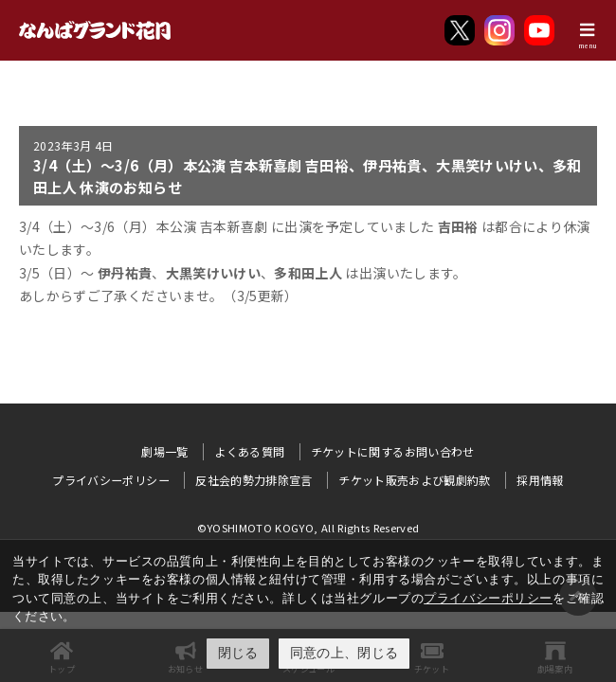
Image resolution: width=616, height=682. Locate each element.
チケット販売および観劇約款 (415, 480)
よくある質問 (249, 451)
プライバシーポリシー (488, 598)
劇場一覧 (164, 451)
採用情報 (540, 480)
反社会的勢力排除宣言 (254, 480)
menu (588, 45)
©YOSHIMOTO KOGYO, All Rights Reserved (308, 528)
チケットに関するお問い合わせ (393, 451)
